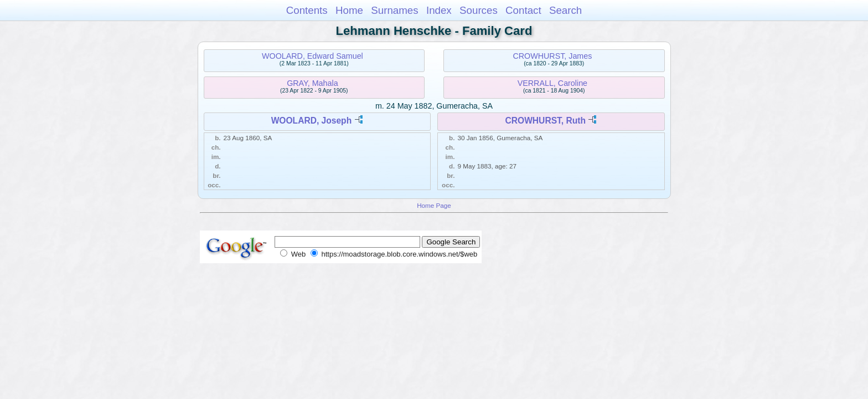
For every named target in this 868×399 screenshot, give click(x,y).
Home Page (434, 205)
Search (565, 10)
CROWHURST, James (552, 56)
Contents (307, 10)
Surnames (394, 10)
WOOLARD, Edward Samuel (312, 56)
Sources (479, 10)
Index (439, 10)
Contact (523, 10)
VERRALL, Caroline (552, 83)
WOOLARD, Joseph (312, 121)
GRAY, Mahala (312, 83)
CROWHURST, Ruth (545, 121)
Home (349, 10)
